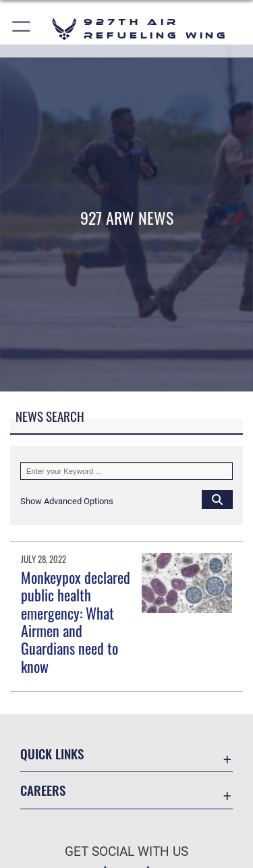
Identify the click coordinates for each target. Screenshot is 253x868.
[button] (22, 29)
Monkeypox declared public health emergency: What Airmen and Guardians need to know (76, 622)
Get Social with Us (126, 851)
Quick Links (52, 754)
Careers (43, 790)
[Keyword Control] (126, 471)
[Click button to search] (217, 499)
